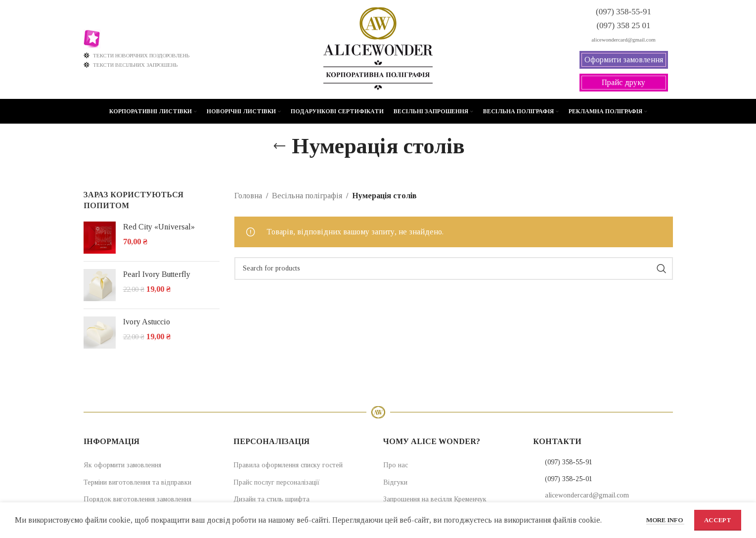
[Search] (454, 269)
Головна (248, 196)
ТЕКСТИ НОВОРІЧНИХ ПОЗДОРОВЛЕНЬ (137, 55)
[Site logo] (378, 49)
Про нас (396, 465)
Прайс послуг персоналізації (277, 482)
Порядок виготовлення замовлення (137, 499)
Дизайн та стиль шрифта (271, 499)
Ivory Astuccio (147, 322)
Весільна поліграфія (307, 196)
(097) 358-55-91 (569, 462)
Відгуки (395, 482)
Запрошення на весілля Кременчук (435, 499)
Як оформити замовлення (122, 465)
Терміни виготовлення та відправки (137, 482)
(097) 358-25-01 (569, 479)
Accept (718, 520)
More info (665, 520)
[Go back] (279, 146)
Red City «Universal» (159, 227)
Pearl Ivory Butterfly (157, 274)
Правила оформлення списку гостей (288, 465)
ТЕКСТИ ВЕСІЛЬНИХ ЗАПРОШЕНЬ (131, 65)
